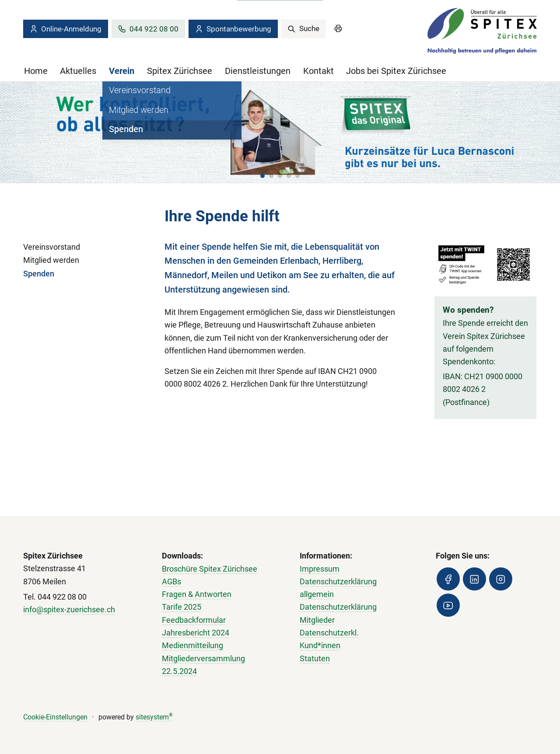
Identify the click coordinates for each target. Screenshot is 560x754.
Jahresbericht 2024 (196, 633)
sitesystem (154, 717)
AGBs (171, 582)
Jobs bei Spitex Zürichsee (396, 71)
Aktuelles (78, 71)
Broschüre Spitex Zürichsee (210, 569)
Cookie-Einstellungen (55, 717)
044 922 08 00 (148, 29)
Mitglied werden (51, 260)
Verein (122, 71)
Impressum (320, 569)
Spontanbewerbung (233, 29)
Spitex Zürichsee (180, 71)
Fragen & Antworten (197, 594)
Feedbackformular (194, 620)
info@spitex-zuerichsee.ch (69, 610)
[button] (262, 176)
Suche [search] (303, 28)
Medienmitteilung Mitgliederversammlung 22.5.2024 (203, 659)
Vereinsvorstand (52, 247)
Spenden (39, 274)
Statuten (315, 659)
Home (36, 71)
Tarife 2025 (182, 607)
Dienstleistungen (258, 71)
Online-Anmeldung (65, 29)
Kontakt (318, 71)
